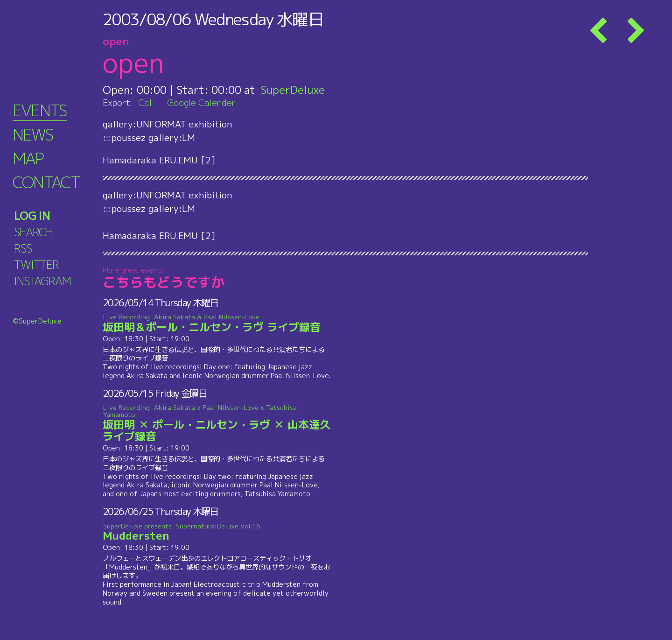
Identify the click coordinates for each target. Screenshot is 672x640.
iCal (144, 102)
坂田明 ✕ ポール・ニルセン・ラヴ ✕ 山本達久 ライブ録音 (217, 424)
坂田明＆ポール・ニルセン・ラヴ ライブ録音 (217, 324)
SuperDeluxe (293, 90)
